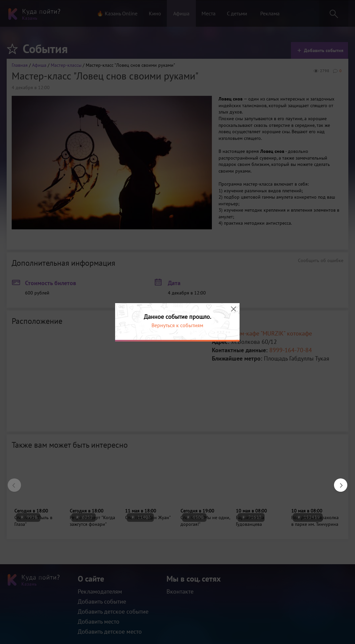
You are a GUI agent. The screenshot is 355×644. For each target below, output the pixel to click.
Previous (11, 482)
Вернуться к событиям (177, 325)
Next (337, 482)
